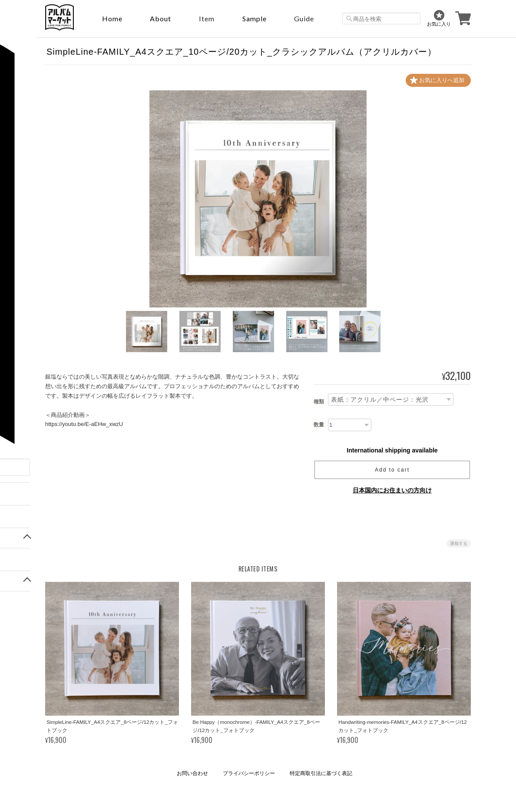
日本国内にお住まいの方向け (392, 490)
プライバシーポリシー (249, 773)
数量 (319, 425)
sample (255, 18)
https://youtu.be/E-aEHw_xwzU (84, 424)
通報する (459, 543)
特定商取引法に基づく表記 (321, 773)
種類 (319, 402)
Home (112, 18)
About (160, 18)
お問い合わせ (192, 773)
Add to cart (392, 470)
